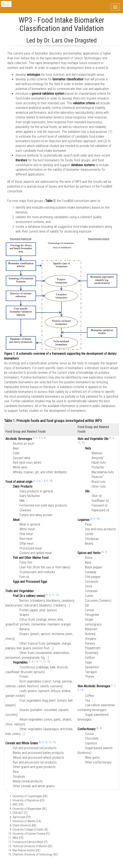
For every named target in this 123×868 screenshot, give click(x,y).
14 (48, 661)
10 (50, 481)
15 (53, 742)
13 (44, 661)
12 (57, 595)
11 (53, 595)
